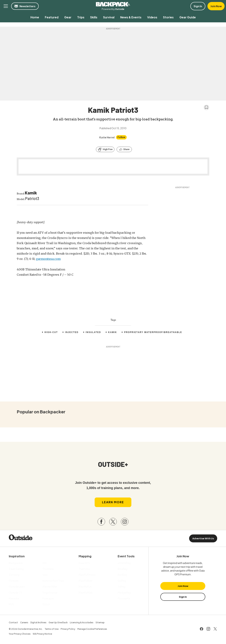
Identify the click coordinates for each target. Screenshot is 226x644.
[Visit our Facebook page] (101, 522)
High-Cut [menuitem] (51, 332)
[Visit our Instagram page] (125, 522)
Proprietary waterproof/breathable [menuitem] (153, 332)
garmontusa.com (48, 259)
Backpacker (113, 4)
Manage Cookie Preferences (92, 629)
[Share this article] (124, 149)
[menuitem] (35, 17)
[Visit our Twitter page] (113, 522)
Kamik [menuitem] (112, 332)
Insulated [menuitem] (93, 332)
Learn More (113, 503)
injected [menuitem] (71, 332)
